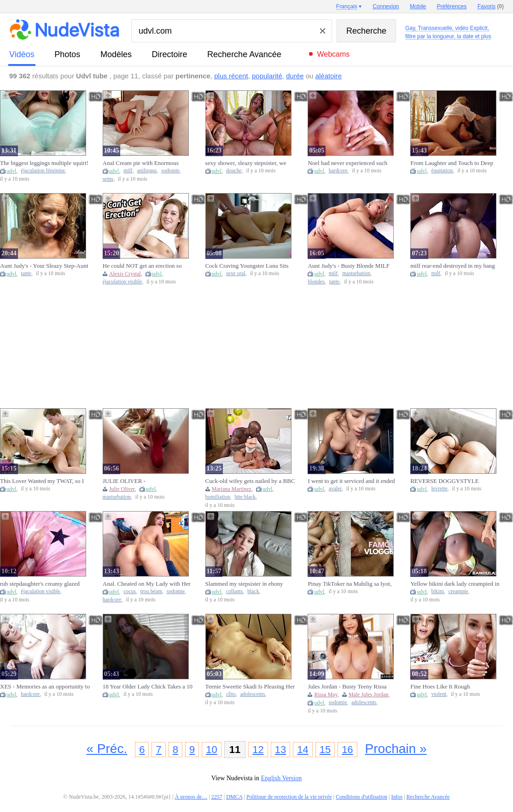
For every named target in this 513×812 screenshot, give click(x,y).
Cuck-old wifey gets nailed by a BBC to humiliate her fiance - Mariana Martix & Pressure (250, 481)
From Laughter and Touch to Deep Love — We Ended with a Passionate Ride (455, 163)
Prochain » (396, 749)
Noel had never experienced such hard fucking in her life (347, 163)
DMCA (234, 797)
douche (234, 171)
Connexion (386, 6)
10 (211, 750)
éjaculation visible (122, 282)
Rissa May (326, 694)
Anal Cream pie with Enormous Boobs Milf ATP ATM (141, 163)
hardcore (338, 171)
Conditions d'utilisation (361, 797)
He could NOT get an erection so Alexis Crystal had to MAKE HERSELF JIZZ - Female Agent (142, 266)
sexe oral (236, 274)
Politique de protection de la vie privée (289, 797)
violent (439, 694)
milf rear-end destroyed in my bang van (453, 266)
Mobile (418, 6)
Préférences (452, 6)
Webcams (333, 54)
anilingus (147, 171)
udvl (11, 171)
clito (231, 694)
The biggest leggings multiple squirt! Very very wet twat (44, 163)
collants (234, 591)
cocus (130, 591)
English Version (281, 778)
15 (325, 750)
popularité (267, 76)
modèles (116, 54)
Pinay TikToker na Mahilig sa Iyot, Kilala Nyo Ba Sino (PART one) (350, 584)
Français (347, 6)
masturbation (356, 274)
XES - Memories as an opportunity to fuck (45, 687)
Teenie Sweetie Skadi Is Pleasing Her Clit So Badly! (250, 687)
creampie (458, 591)
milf (128, 171)
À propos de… (191, 797)
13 (280, 750)
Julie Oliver (122, 489)
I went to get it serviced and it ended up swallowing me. (351, 481)
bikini (438, 591)
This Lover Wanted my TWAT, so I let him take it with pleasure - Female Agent (45, 481)
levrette (440, 489)
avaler (335, 489)
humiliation (218, 497)
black (253, 591)
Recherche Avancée (244, 54)
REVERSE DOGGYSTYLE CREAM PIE (444, 481)
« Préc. (107, 749)
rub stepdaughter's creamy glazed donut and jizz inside (40, 584)
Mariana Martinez (232, 489)
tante (26, 274)
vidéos (22, 54)
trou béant (151, 591)
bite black (245, 497)
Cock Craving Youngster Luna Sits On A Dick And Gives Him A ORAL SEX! (249, 266)
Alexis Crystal (125, 274)
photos (67, 54)
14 (303, 750)
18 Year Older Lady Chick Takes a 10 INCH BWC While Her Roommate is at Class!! (148, 687)
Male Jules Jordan (369, 694)
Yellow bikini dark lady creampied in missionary (455, 584)
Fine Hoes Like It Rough (440, 686)
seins (108, 179)
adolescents (253, 694)
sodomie (170, 171)
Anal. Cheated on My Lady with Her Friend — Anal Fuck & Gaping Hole (147, 584)
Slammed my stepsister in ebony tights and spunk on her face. (244, 584)
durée (295, 76)
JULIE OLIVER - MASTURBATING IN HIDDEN (142, 481)
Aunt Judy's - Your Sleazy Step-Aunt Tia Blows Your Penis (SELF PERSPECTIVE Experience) (44, 266)
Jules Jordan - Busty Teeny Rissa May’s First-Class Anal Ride (347, 687)
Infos (397, 797)
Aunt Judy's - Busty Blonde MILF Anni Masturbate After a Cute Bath (350, 266)
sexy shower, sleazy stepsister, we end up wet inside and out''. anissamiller (246, 163)
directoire (170, 54)
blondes (316, 282)
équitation (442, 171)
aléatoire (329, 76)
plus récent (231, 76)
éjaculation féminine (43, 171)
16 (347, 750)
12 (258, 750)
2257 (217, 797)
